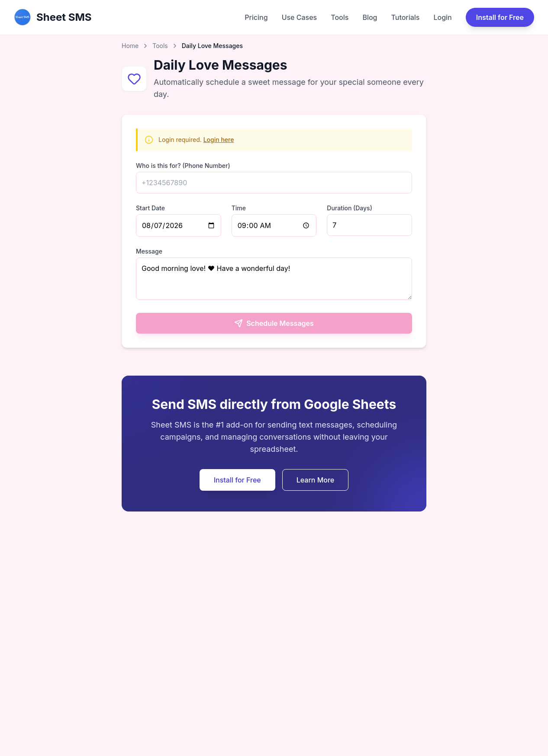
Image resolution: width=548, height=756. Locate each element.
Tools (340, 17)
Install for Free (500, 17)
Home (130, 46)
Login (442, 17)
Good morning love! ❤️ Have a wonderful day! (274, 279)
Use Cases (300, 17)
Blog (370, 17)
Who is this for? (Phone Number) (183, 166)
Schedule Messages (274, 323)
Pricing (256, 17)
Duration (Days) (349, 208)
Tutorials (406, 17)
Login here (219, 140)
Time (239, 208)
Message (149, 251)
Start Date (150, 208)
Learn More (316, 480)
